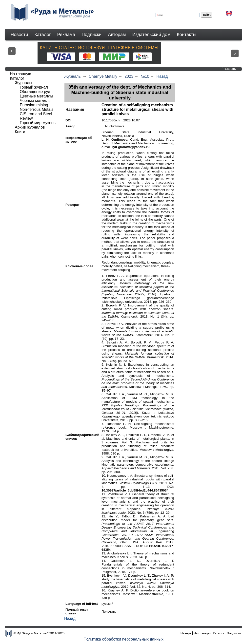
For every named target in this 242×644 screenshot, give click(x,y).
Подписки (92, 35)
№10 (145, 76)
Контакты (187, 35)
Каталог (42, 35)
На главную (20, 74)
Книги (20, 132)
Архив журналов (30, 127)
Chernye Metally (103, 76)
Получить (109, 612)
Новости (19, 35)
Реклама (66, 35)
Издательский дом (151, 35)
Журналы (73, 76)
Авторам (117, 35)
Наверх (186, 633)
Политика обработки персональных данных (123, 639)
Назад (162, 76)
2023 (129, 76)
